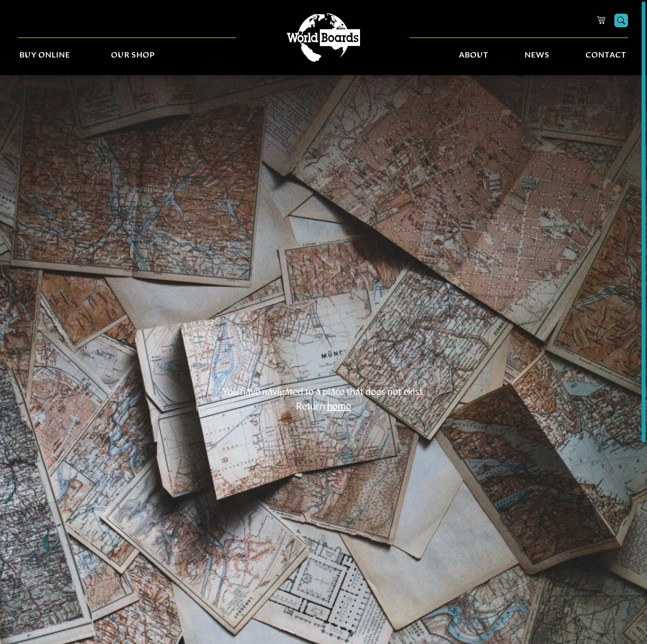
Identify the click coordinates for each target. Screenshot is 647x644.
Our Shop (133, 55)
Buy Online (45, 55)
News (537, 55)
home (339, 407)
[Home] (323, 38)
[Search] (621, 20)
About (474, 55)
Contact (606, 55)
